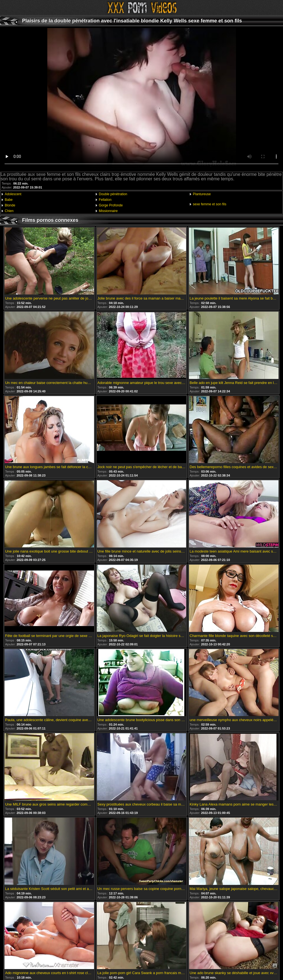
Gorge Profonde (111, 205)
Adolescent (13, 194)
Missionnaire (108, 211)
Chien (9, 211)
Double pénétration (113, 194)
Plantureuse (202, 194)
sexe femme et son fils (210, 204)
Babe (9, 200)
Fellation (105, 200)
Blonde (10, 205)
